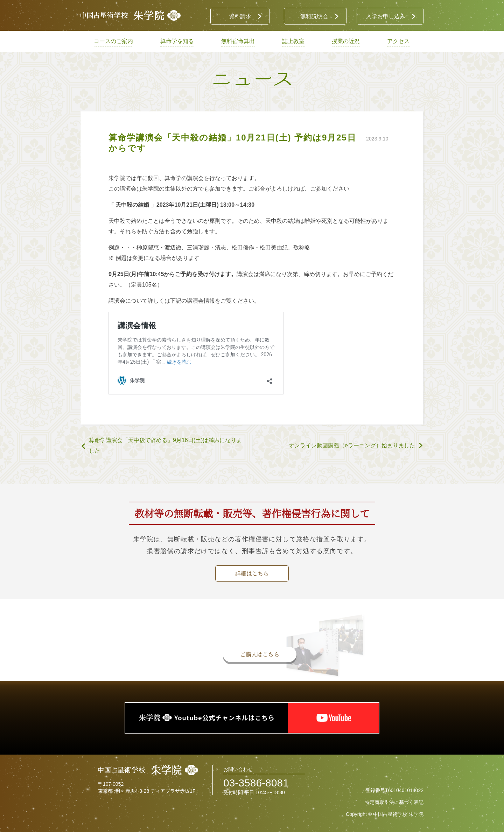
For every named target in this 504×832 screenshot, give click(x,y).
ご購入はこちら (260, 654)
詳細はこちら (252, 573)
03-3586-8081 (256, 783)
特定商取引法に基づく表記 (394, 802)
